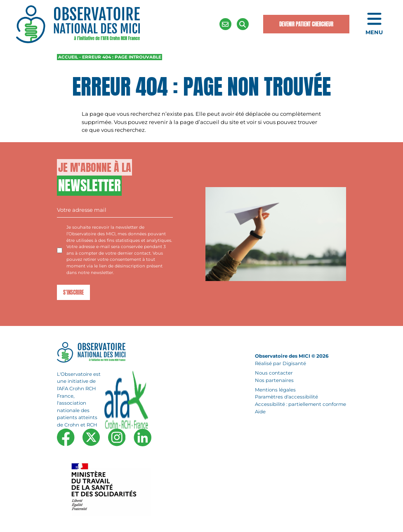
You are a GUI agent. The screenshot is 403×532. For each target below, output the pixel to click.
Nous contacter (274, 373)
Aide (260, 412)
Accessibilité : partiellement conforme (300, 404)
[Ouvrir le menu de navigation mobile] (374, 24)
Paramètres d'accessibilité (286, 397)
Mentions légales (275, 390)
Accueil (68, 57)
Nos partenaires (274, 380)
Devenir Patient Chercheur (306, 24)
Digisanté (294, 363)
